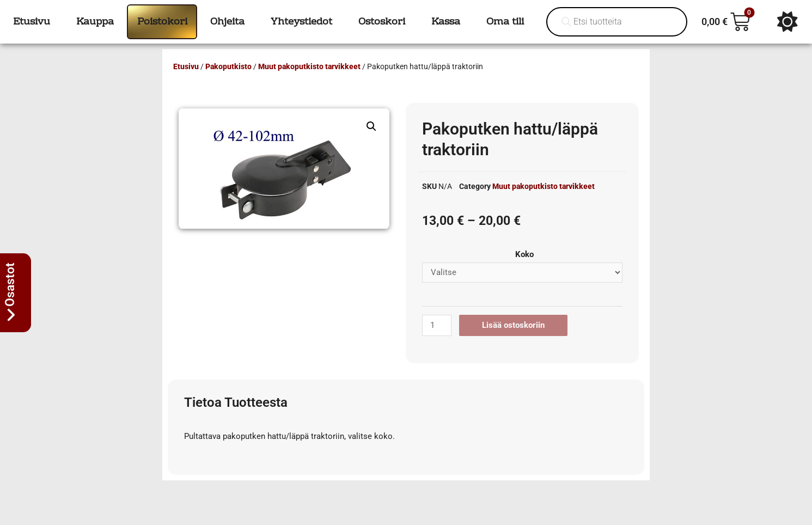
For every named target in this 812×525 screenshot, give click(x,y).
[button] (371, 126)
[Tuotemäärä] (437, 325)
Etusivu (186, 66)
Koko (524, 254)
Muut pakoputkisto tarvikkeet (309, 66)
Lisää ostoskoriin (513, 325)
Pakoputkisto (228, 66)
